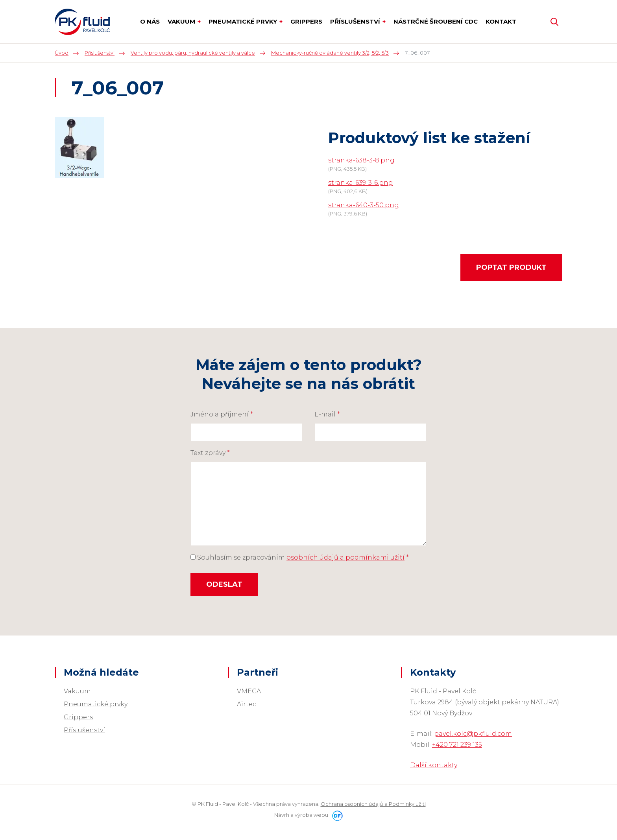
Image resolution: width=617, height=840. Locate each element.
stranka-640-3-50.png (364, 205)
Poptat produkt (511, 267)
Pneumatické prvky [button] (244, 21)
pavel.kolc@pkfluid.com (473, 734)
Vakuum (77, 691)
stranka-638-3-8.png (361, 160)
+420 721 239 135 (457, 745)
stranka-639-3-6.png (361, 183)
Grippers (78, 717)
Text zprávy (210, 453)
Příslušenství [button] (356, 21)
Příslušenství (84, 730)
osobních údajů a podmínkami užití (345, 557)
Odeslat (224, 584)
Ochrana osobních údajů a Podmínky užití (373, 804)
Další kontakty (434, 765)
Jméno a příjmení (222, 414)
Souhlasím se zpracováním (300, 557)
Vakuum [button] (182, 21)
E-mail (327, 414)
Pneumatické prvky (96, 704)
